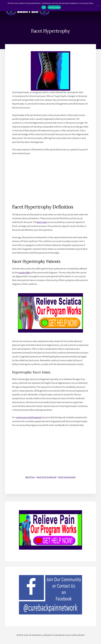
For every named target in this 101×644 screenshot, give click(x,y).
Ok (44, 7)
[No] (98, 6)
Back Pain (30, 477)
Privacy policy (54, 7)
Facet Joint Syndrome (47, 477)
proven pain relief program (29, 418)
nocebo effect (24, 273)
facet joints (42, 222)
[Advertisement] (50, 178)
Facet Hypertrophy (67, 477)
